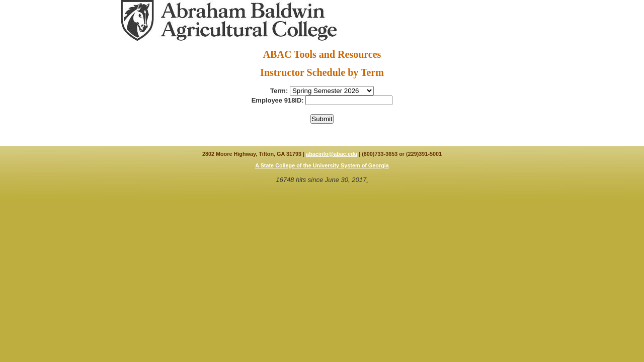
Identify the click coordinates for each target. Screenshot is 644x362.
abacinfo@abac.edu (332, 154)
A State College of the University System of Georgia (322, 165)
